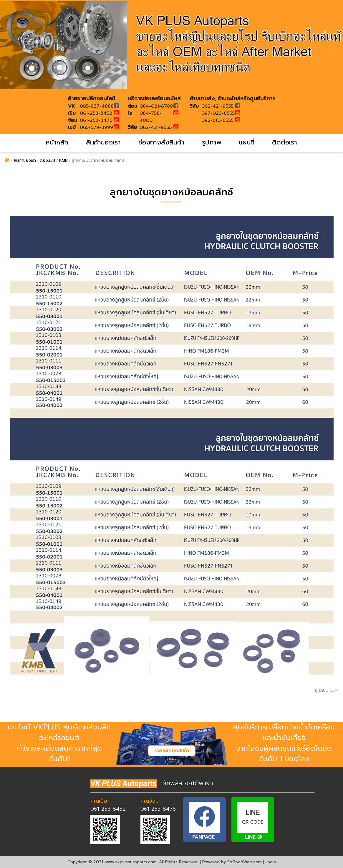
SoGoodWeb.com (245, 862)
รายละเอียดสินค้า (172, 751)
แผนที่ (247, 142)
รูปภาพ (212, 142)
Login (271, 862)
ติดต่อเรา (285, 142)
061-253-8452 (108, 809)
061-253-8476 (158, 809)
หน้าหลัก (57, 142)
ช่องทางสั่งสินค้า (161, 142)
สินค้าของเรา (103, 142)
